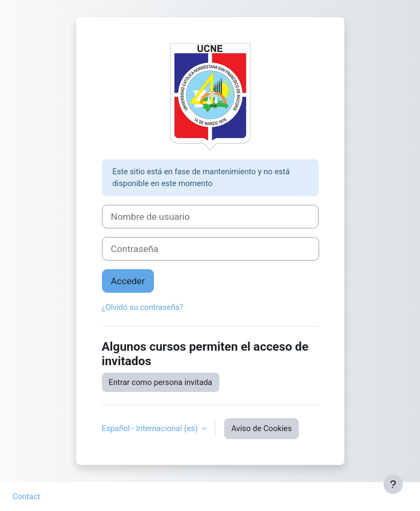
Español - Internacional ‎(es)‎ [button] (151, 428)
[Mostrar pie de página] (393, 484)
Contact (26, 497)
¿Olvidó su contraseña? (143, 307)
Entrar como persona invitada (161, 382)
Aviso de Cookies (261, 428)
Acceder (128, 281)
